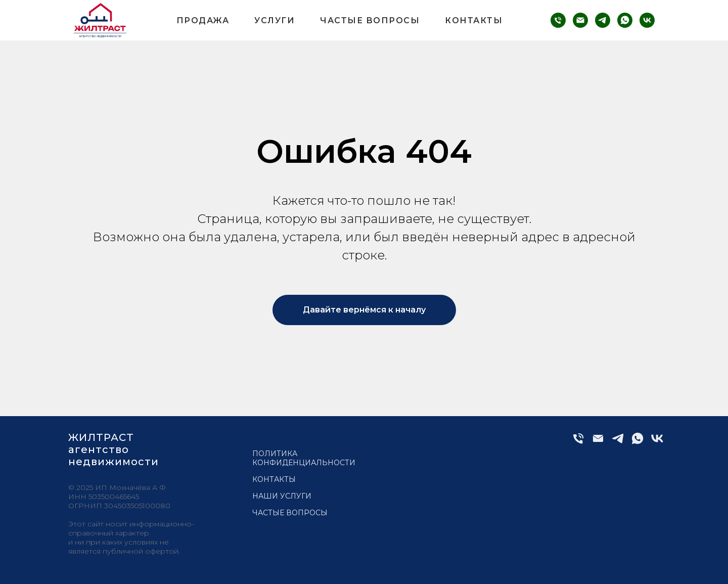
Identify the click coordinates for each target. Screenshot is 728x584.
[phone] (558, 20)
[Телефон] (578, 443)
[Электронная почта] (598, 443)
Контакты (474, 20)
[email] (580, 20)
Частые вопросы (370, 20)
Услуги (275, 20)
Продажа (203, 20)
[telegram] (603, 20)
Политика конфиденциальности (304, 458)
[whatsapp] (625, 20)
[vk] (647, 20)
